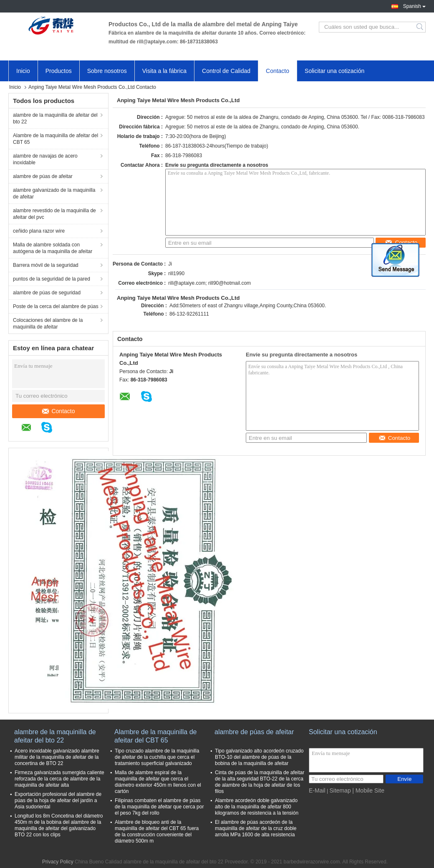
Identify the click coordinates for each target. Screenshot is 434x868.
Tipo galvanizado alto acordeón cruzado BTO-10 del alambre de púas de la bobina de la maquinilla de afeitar (259, 757)
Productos (59, 71)
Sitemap (340, 790)
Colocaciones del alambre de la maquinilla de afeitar (48, 324)
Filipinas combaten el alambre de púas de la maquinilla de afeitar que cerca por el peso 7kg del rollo (159, 807)
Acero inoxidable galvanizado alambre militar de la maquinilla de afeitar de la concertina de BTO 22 (57, 757)
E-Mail (317, 790)
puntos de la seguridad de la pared (52, 279)
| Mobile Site (368, 790)
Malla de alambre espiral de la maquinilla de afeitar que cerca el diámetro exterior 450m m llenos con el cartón (158, 782)
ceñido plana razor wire (39, 231)
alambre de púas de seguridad (47, 293)
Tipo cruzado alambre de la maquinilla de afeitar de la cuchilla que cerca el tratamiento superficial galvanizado (157, 757)
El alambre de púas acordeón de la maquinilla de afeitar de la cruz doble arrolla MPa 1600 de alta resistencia (256, 828)
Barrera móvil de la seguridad (46, 265)
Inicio (23, 71)
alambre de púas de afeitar (43, 176)
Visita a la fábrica (164, 71)
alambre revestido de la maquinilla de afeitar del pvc (54, 214)
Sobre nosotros (107, 71)
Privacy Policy (58, 862)
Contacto (278, 71)
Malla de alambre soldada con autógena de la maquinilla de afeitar (53, 248)
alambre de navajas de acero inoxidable (45, 159)
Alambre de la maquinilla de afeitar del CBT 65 (56, 139)
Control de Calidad (226, 71)
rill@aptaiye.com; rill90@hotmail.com (209, 283)
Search (420, 27)
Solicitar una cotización (334, 71)
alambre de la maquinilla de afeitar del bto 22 (55, 118)
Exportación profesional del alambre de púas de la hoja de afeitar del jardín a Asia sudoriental (58, 800)
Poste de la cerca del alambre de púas (56, 306)
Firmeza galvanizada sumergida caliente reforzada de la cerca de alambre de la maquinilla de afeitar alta (59, 779)
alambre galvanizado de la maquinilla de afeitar (54, 193)
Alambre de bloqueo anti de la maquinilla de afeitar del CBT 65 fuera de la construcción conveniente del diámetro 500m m (157, 832)
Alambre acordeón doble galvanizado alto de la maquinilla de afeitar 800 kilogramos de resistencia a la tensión (257, 807)
